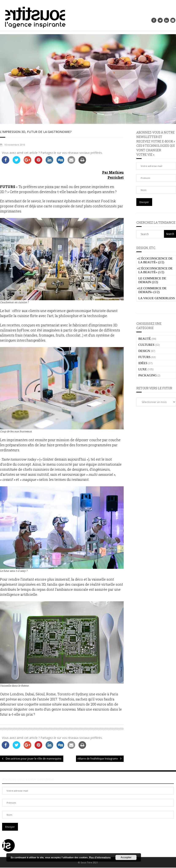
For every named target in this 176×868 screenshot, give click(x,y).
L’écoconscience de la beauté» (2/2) (155, 260)
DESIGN (144, 351)
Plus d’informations (100, 857)
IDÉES (143, 363)
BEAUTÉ (145, 339)
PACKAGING (148, 375)
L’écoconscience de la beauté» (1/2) (155, 270)
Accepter (126, 857)
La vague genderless (157, 298)
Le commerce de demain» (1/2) (152, 290)
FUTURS (145, 357)
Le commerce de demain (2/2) (152, 280)
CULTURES (146, 345)
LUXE (143, 369)
